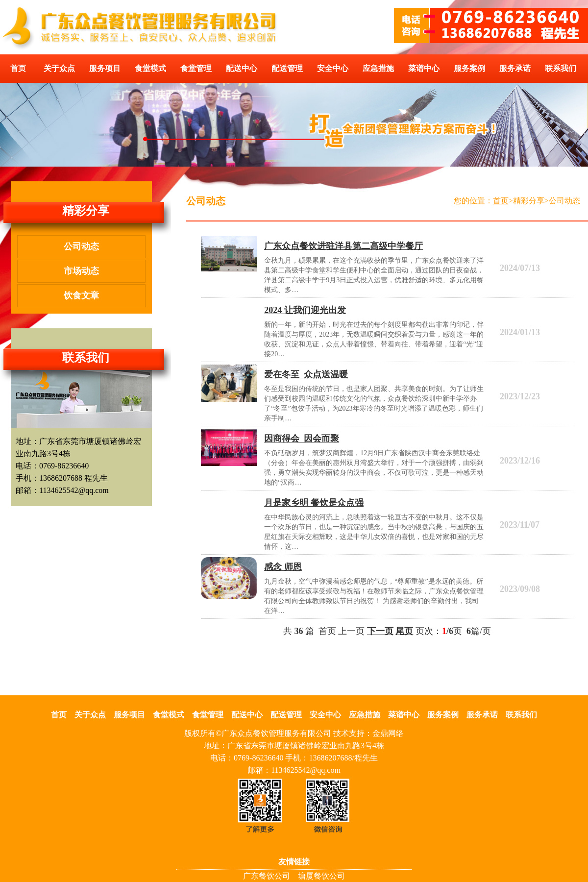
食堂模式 (150, 68)
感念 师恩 (283, 567)
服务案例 (469, 68)
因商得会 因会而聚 (302, 439)
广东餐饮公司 (267, 876)
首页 (18, 68)
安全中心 (333, 68)
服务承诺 (515, 68)
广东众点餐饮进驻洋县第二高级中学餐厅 (343, 246)
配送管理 (287, 68)
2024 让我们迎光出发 (305, 310)
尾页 (404, 631)
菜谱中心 (424, 68)
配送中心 (242, 68)
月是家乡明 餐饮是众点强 (314, 503)
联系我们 (561, 68)
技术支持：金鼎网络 (368, 733)
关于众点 (59, 68)
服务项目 (105, 68)
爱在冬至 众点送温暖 (306, 374)
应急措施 (378, 68)
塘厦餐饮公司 (321, 876)
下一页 (380, 631)
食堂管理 (196, 68)
